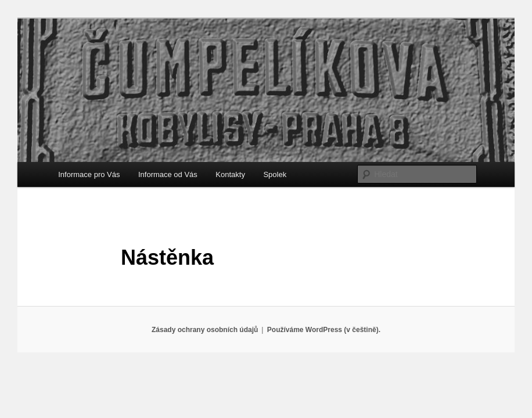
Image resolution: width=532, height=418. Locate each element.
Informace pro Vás (89, 174)
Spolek (275, 174)
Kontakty (230, 174)
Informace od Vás (168, 174)
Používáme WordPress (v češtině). (324, 330)
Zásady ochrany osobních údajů (205, 330)
